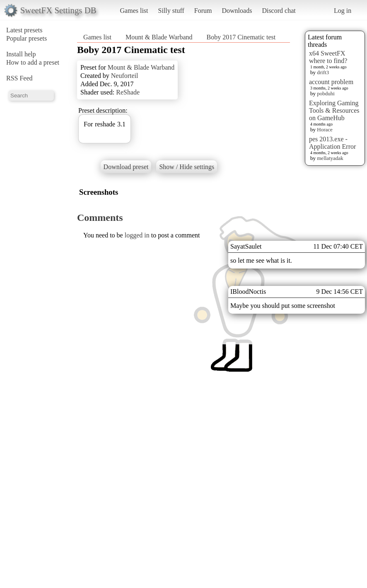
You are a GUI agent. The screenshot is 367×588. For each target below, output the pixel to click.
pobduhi (326, 93)
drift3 (323, 72)
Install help (21, 54)
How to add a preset (33, 62)
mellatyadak (330, 158)
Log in (343, 11)
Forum (203, 11)
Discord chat (279, 11)
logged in (137, 235)
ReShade (128, 92)
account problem (331, 82)
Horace (325, 129)
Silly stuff (171, 11)
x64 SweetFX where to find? (328, 57)
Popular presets (27, 38)
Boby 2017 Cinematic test (241, 37)
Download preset (126, 167)
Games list (134, 11)
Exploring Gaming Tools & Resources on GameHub (334, 110)
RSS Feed (19, 78)
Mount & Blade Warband (159, 37)
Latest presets (24, 30)
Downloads (237, 11)
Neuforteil (125, 76)
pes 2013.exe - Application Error (332, 143)
